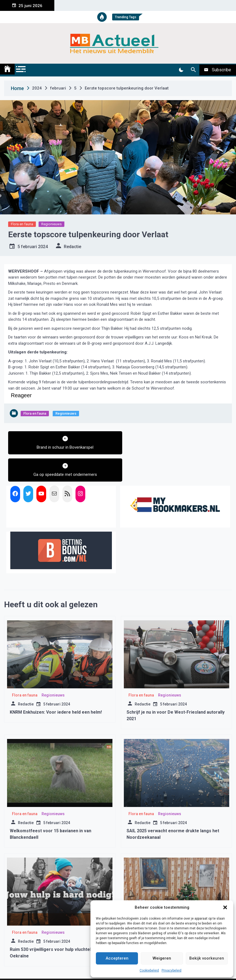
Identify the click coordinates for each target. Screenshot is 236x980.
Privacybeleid (172, 970)
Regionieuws (51, 224)
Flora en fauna (22, 224)
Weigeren (162, 958)
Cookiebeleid (149, 970)
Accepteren (117, 958)
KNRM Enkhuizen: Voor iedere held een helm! (56, 685)
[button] (225, 907)
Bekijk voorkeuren (207, 958)
